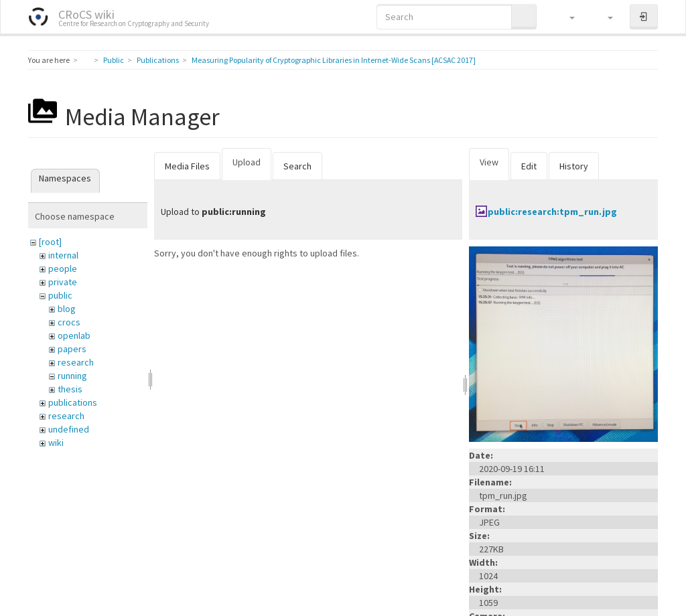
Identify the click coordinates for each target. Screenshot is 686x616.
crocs (69, 322)
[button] (566, 17)
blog (67, 309)
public (60, 295)
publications (73, 402)
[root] (50, 242)
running (72, 376)
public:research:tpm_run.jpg (552, 212)
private (63, 282)
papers (72, 349)
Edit (529, 166)
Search (297, 166)
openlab (74, 335)
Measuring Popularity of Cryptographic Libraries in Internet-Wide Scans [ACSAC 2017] (334, 60)
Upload (247, 162)
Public (114, 60)
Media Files (187, 166)
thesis (70, 389)
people (63, 268)
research (76, 362)
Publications (158, 60)
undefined (69, 429)
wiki (56, 443)
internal (63, 255)
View (489, 162)
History (574, 166)
